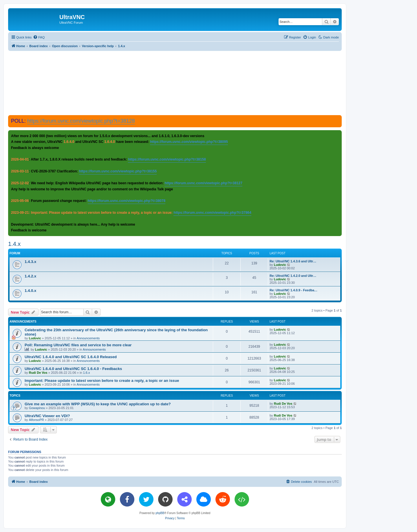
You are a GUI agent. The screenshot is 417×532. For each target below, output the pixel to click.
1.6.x (87, 373)
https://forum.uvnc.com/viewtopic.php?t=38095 (189, 142)
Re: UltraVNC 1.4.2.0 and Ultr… (293, 276)
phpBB (160, 513)
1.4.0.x (30, 291)
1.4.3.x (30, 262)
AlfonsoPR (36, 420)
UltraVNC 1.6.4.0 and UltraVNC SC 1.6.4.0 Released (71, 357)
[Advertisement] (175, 83)
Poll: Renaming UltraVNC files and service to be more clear (78, 345)
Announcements (88, 338)
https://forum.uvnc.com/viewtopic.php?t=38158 (167, 159)
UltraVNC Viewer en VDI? (47, 416)
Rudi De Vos (38, 373)
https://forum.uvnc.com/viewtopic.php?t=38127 (203, 183)
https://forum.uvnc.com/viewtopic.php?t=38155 (118, 171)
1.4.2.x (30, 276)
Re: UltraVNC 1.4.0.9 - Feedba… (293, 290)
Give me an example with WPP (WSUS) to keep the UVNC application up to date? (98, 404)
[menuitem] (39, 37)
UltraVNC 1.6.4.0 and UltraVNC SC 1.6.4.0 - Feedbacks (73, 369)
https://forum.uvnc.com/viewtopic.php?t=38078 (127, 201)
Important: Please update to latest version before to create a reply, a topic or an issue (102, 381)
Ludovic (280, 265)
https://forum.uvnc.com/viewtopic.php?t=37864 (212, 213)
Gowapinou (37, 408)
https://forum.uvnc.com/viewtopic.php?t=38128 (81, 121)
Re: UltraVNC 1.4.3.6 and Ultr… (293, 261)
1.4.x (14, 244)
